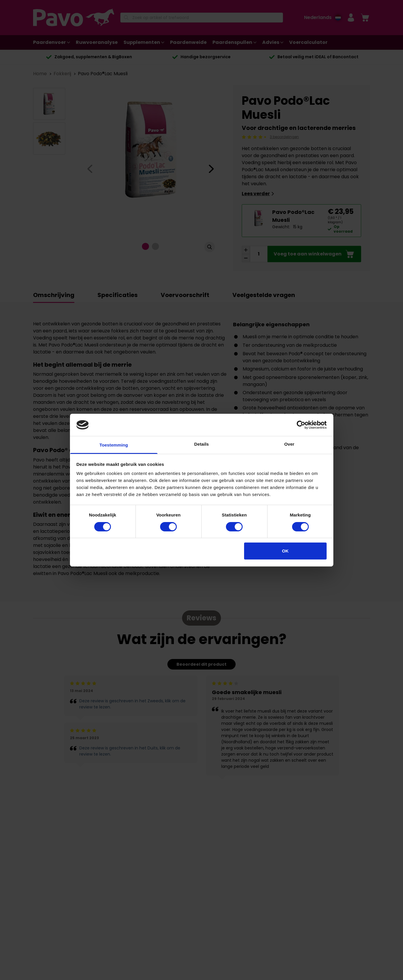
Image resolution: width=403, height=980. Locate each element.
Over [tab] (289, 444)
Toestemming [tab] (114, 445)
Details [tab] (202, 444)
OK (285, 551)
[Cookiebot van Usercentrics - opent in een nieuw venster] (301, 425)
